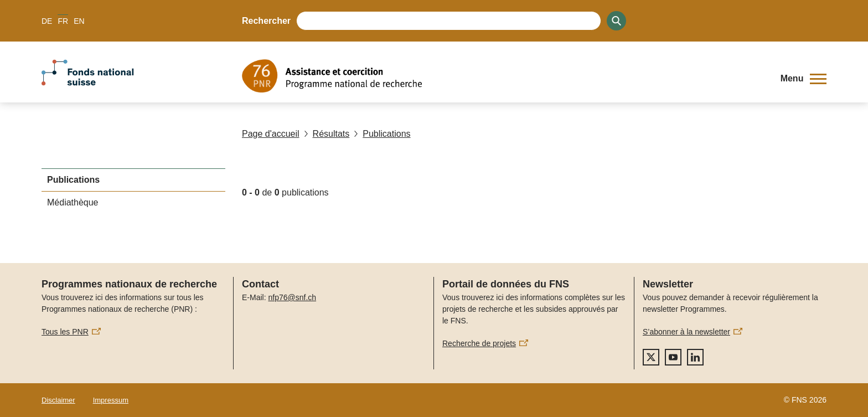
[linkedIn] (695, 357)
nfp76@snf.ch (292, 297)
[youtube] (673, 357)
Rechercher (266, 21)
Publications (382, 134)
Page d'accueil (271, 134)
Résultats (327, 134)
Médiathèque (73, 202)
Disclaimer (58, 400)
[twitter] (651, 357)
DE (47, 21)
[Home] (503, 76)
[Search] (616, 21)
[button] (804, 79)
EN (79, 21)
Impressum (111, 400)
